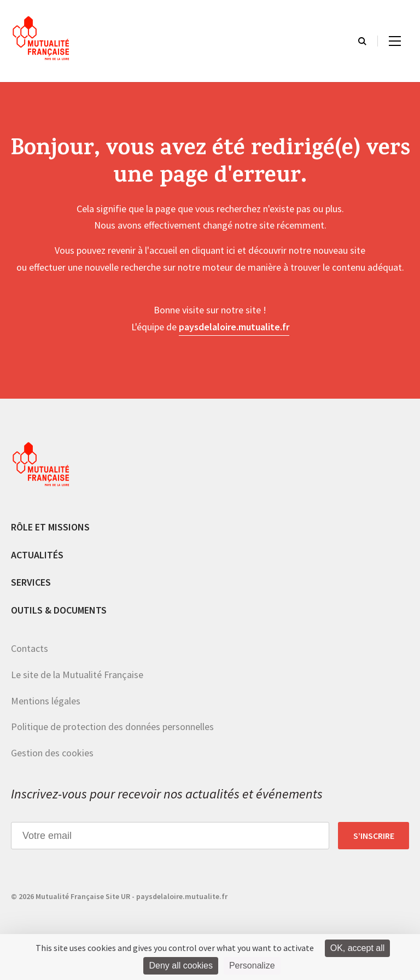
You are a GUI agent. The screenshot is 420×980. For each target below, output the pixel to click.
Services (31, 582)
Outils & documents (59, 610)
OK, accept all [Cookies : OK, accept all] (358, 948)
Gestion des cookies (52, 753)
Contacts (30, 648)
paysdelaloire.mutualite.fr (234, 327)
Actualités (37, 555)
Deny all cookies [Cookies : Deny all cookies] (181, 966)
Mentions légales (46, 701)
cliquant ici (213, 250)
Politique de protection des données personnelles (112, 727)
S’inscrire (374, 836)
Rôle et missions (50, 527)
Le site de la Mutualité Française (77, 675)
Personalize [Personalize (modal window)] (252, 966)
